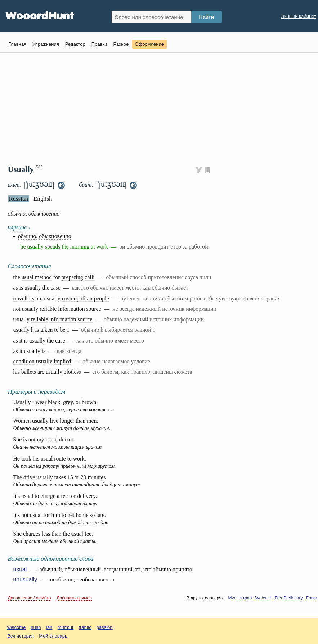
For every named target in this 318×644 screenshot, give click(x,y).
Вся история (21, 636)
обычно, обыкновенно (45, 236)
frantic (85, 627)
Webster (263, 598)
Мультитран (240, 598)
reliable (48, 309)
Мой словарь (53, 636)
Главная (17, 44)
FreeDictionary (288, 598)
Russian (19, 199)
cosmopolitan (77, 298)
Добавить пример (74, 598)
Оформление (149, 44)
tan (49, 627)
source (93, 309)
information (71, 309)
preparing (72, 277)
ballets (29, 372)
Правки (99, 44)
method (43, 277)
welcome (16, 627)
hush (36, 627)
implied (62, 361)
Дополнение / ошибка (30, 598)
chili (90, 277)
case (56, 288)
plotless (72, 372)
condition (24, 361)
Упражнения (46, 44)
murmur (66, 627)
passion (105, 627)
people (101, 298)
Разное (121, 44)
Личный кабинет (299, 16)
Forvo (312, 598)
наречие (19, 227)
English (43, 199)
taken (46, 330)
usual (28, 277)
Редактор (75, 44)
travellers (24, 298)
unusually (25, 579)
